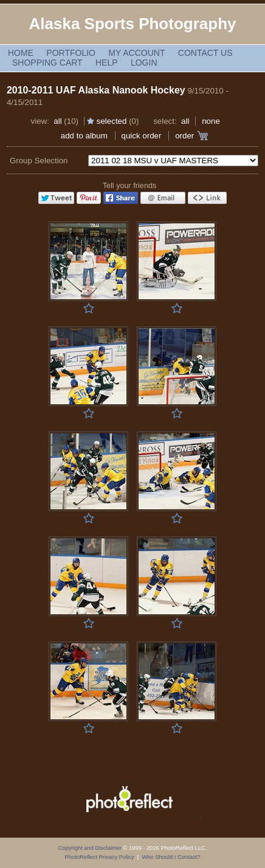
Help (107, 63)
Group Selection (39, 161)
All (57, 121)
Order (184, 136)
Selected (112, 121)
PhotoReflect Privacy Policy (100, 857)
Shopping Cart (47, 63)
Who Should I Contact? (171, 857)
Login (144, 63)
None (211, 121)
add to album (84, 136)
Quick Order (142, 136)
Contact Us (205, 53)
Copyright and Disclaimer (91, 848)
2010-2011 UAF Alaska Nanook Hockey (96, 90)
